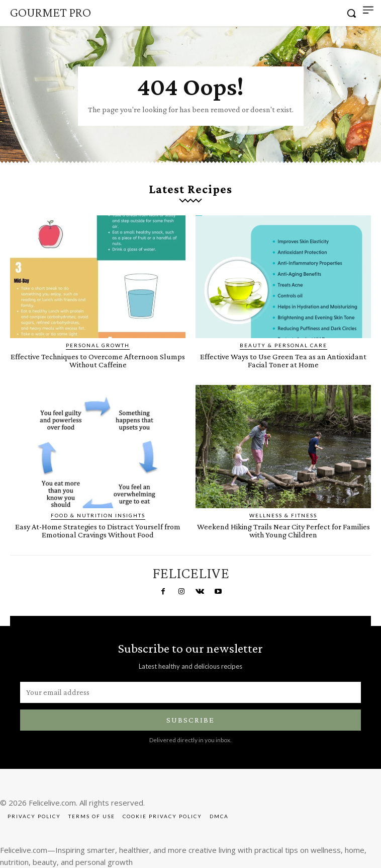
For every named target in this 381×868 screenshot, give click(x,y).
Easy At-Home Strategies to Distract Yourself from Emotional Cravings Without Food (98, 531)
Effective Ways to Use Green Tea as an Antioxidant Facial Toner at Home (283, 361)
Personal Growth (98, 345)
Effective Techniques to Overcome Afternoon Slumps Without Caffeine (98, 361)
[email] (190, 692)
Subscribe (190, 720)
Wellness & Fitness (283, 515)
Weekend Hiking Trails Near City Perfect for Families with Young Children (283, 531)
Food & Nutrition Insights (98, 515)
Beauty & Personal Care (283, 345)
